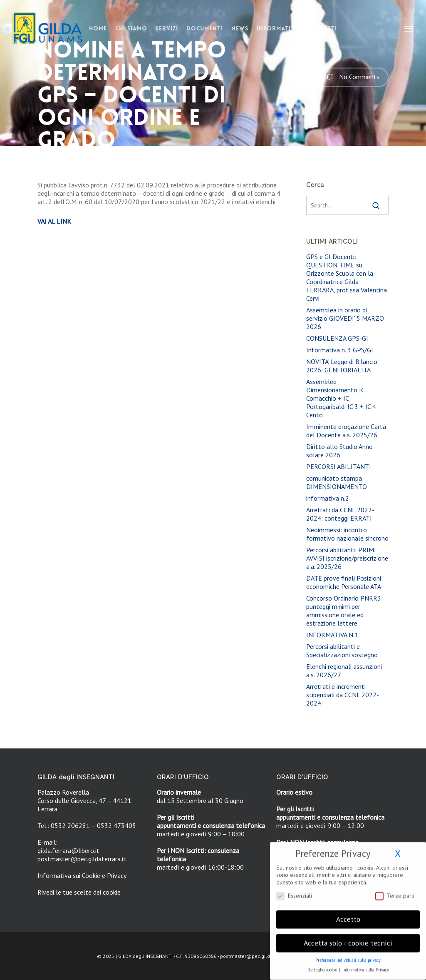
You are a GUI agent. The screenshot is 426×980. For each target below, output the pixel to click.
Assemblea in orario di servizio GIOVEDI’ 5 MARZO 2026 (345, 318)
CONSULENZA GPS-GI (337, 338)
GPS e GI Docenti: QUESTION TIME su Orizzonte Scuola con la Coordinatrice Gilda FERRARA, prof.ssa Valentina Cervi (347, 277)
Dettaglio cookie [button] (323, 965)
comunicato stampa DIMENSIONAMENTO (337, 482)
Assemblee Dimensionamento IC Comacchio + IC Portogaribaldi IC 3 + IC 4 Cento (341, 398)
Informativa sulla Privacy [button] (366, 965)
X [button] (398, 849)
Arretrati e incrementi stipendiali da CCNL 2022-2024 (343, 695)
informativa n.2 (328, 498)
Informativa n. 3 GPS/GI (340, 350)
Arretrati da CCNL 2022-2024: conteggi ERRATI (340, 514)
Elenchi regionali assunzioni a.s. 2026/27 (344, 671)
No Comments (351, 77)
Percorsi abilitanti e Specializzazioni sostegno (342, 651)
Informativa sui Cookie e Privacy (82, 875)
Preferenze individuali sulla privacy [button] (348, 956)
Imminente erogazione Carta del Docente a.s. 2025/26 (346, 431)
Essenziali (294, 891)
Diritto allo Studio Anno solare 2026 (339, 451)
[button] (409, 28)
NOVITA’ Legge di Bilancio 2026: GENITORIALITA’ (342, 366)
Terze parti (395, 891)
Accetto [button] (348, 915)
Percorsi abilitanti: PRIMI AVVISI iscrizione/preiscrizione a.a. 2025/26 (347, 558)
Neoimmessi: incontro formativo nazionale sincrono (347, 534)
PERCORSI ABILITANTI (339, 466)
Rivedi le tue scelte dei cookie (79, 892)
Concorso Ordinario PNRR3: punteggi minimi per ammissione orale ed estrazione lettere (344, 611)
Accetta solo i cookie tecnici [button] (348, 939)
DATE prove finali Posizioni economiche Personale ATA (344, 582)
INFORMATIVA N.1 (332, 635)
